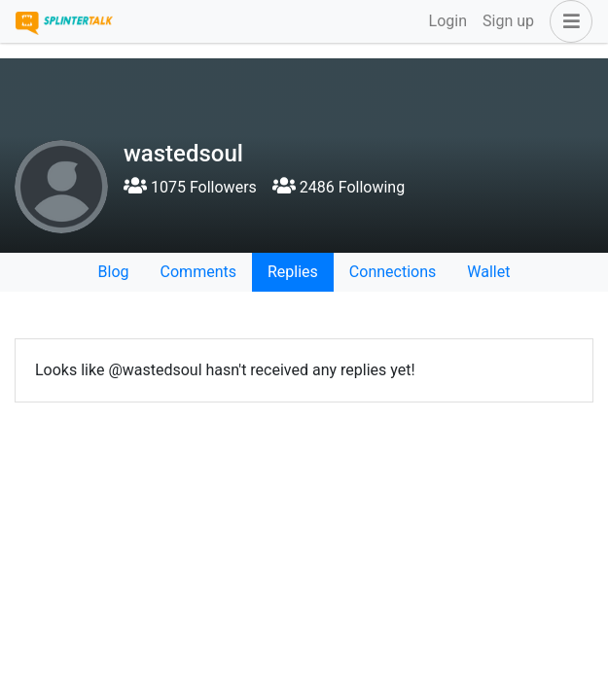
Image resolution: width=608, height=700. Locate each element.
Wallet (488, 272)
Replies (293, 272)
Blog (114, 272)
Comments (198, 272)
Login (448, 21)
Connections (393, 272)
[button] (567, 21)
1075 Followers (190, 187)
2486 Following (339, 187)
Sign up (508, 21)
